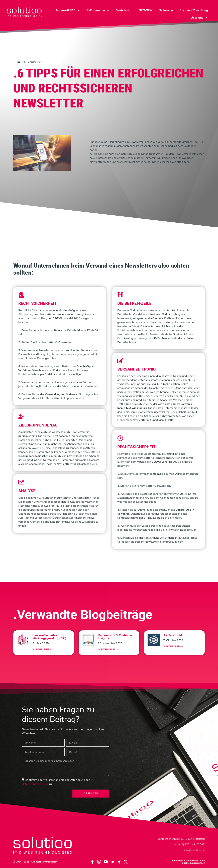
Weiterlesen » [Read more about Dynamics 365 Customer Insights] (108, 650)
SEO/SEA (145, 10)
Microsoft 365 (68, 10)
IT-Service (166, 10)
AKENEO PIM (173, 635)
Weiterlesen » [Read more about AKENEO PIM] (173, 647)
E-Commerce (98, 10)
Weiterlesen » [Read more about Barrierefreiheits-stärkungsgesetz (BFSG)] (42, 650)
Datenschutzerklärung (35, 784)
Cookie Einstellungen (193, 863)
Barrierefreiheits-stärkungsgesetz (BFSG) (49, 637)
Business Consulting (194, 10)
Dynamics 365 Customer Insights (115, 637)
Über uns (199, 18)
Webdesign (124, 10)
